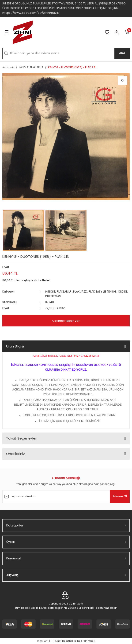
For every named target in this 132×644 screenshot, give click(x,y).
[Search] (66, 53)
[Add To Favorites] (123, 80)
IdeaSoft (43, 641)
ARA (122, 53)
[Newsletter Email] (66, 497)
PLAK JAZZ (80, 292)
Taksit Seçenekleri (22, 438)
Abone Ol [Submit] (120, 496)
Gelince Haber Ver (66, 321)
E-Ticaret (56, 641)
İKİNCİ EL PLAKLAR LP (58, 292)
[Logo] (23, 32)
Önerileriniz (15, 454)
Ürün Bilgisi (15, 346)
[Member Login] (117, 32)
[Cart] (127, 32)
